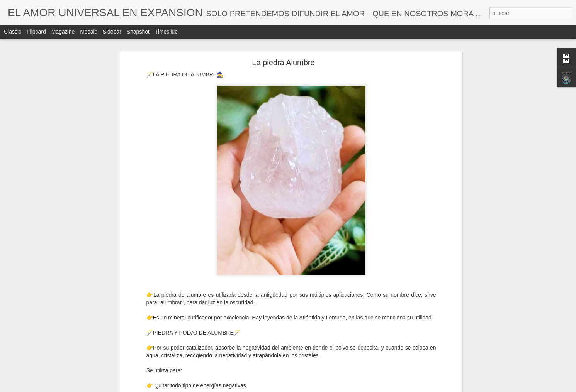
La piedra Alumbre (283, 63)
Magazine (63, 32)
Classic (13, 32)
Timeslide (166, 32)
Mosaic (88, 32)
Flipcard (36, 32)
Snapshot (138, 32)
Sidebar (112, 32)
